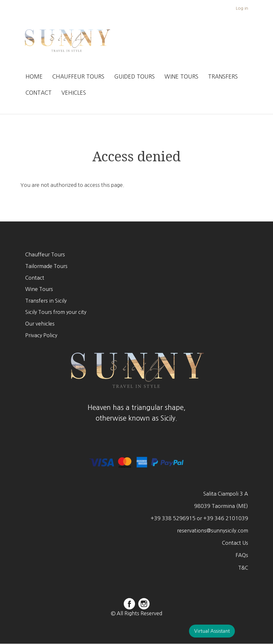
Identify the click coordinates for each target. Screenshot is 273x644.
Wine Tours (181, 76)
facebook (129, 604)
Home (34, 76)
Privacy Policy (41, 335)
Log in (242, 8)
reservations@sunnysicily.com (213, 531)
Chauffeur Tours (78, 76)
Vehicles (74, 93)
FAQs (242, 555)
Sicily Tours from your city (56, 312)
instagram (144, 604)
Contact (39, 93)
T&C (243, 568)
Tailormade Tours (46, 266)
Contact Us (235, 543)
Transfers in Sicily (46, 301)
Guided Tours (134, 76)
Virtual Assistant (212, 631)
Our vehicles (40, 324)
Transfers (223, 76)
